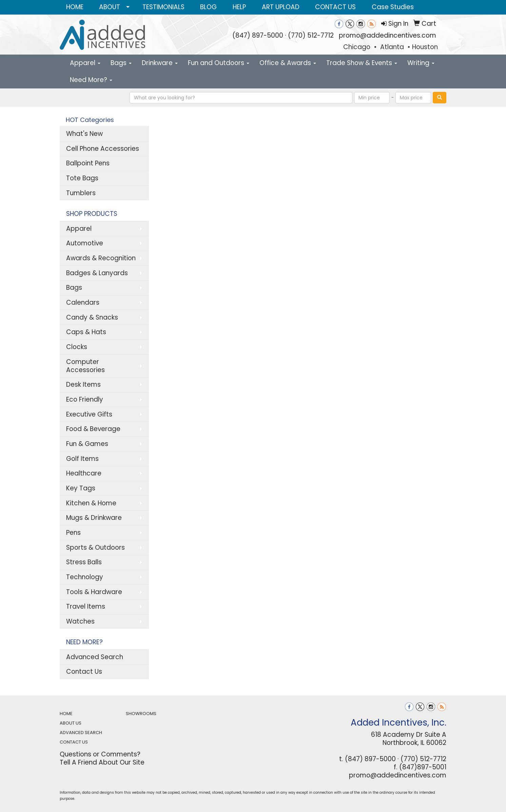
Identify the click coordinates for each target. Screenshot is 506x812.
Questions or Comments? (100, 754)
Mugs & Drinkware (94, 518)
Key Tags (81, 488)
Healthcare (84, 473)
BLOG (208, 7)
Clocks (77, 347)
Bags (121, 63)
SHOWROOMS (141, 714)
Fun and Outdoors (219, 63)
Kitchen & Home (91, 503)
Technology (85, 577)
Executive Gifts (89, 414)
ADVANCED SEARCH (81, 733)
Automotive (85, 243)
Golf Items (82, 459)
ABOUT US (71, 723)
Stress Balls (84, 562)
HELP (239, 7)
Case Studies (393, 7)
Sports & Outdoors (95, 547)
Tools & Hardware (94, 592)
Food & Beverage (93, 429)
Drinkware (160, 63)
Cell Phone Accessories (103, 149)
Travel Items (86, 606)
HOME (75, 7)
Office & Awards (288, 63)
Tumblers (81, 193)
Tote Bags (82, 178)
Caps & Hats (86, 332)
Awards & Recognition (101, 258)
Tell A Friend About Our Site (102, 762)
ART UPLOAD (281, 7)
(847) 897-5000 (258, 35)
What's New (84, 134)
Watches (80, 621)
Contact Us (84, 672)
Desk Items (83, 384)
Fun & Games (87, 444)
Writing (421, 63)
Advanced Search (95, 657)
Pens (73, 533)
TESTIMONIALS (163, 7)
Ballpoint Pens (88, 163)
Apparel (85, 63)
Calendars (83, 302)
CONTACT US (335, 7)
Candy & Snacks (92, 317)
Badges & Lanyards (97, 273)
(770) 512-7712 (311, 35)
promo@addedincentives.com (387, 35)
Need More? (91, 80)
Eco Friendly (85, 399)
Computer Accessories (85, 366)
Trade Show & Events (362, 63)
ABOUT (110, 7)
